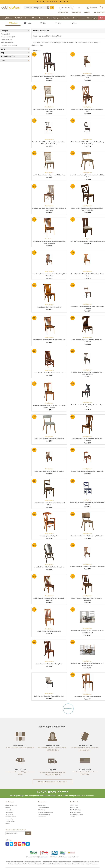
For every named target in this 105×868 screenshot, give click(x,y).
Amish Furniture (7, 42)
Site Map (73, 817)
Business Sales (9, 812)
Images (28, 23)
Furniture (5, 34)
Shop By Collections (75, 810)
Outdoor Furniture (8, 37)
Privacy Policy (9, 819)
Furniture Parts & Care (9, 45)
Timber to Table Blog (43, 808)
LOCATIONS (76, 12)
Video (73, 23)
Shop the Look (74, 808)
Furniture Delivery (10, 821)
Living (27, 18)
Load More (68, 709)
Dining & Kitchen (7, 18)
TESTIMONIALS (99, 12)
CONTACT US (63, 12)
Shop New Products (75, 812)
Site (43, 23)
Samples (94, 18)
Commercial (85, 18)
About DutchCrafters (11, 805)
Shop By (76, 18)
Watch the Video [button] (52, 782)
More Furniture (65, 18)
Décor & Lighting (52, 18)
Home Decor (6, 40)
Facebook (7, 844)
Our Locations (9, 810)
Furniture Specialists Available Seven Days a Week (53, 2)
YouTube (15, 844)
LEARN (87, 12)
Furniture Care (42, 817)
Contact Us (8, 808)
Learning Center (42, 805)
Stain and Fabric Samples (77, 814)
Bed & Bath (19, 18)
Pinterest (20, 844)
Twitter (11, 844)
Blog (58, 23)
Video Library (41, 810)
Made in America (10, 814)
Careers (7, 824)
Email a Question (44, 857)
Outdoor (42, 18)
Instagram (24, 844)
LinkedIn (28, 844)
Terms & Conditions (11, 817)
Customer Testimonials (44, 814)
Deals (102, 18)
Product (13, 23)
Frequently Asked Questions (45, 812)
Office (34, 18)
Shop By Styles (74, 805)
